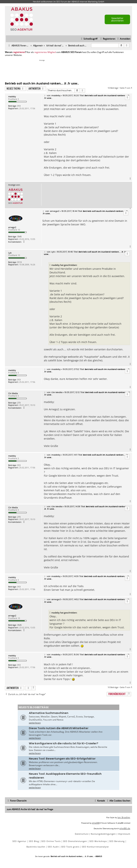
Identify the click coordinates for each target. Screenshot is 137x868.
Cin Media (13, 393)
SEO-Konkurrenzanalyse (95, 847)
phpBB (96, 823)
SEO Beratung (117, 841)
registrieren (19, 52)
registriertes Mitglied (45, 52)
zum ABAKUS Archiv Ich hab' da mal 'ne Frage (30, 809)
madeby (12, 96)
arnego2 (12, 227)
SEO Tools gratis (70, 847)
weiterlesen (35, 723)
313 (19, 106)
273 (19, 403)
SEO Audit (53, 847)
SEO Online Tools (51, 841)
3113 (19, 262)
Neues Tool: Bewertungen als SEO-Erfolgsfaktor (62, 759)
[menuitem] (123, 39)
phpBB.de (125, 828)
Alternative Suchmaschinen (49, 713)
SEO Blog (34, 841)
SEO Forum (62, 2)
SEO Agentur (19, 841)
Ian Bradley (124, 817)
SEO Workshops (98, 841)
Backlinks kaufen (36, 847)
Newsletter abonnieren (117, 19)
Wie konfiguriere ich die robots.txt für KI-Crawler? (64, 743)
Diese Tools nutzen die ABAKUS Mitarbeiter (59, 728)
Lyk (10, 253)
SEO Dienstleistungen (75, 841)
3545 (19, 236)
